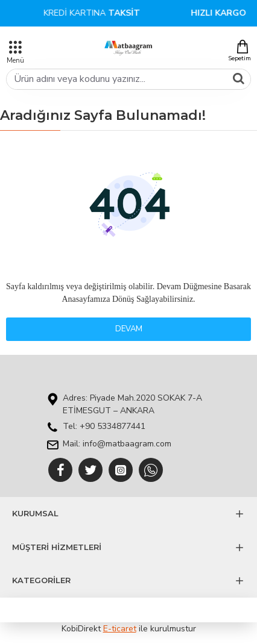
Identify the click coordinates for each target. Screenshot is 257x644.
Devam (129, 329)
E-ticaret (120, 629)
